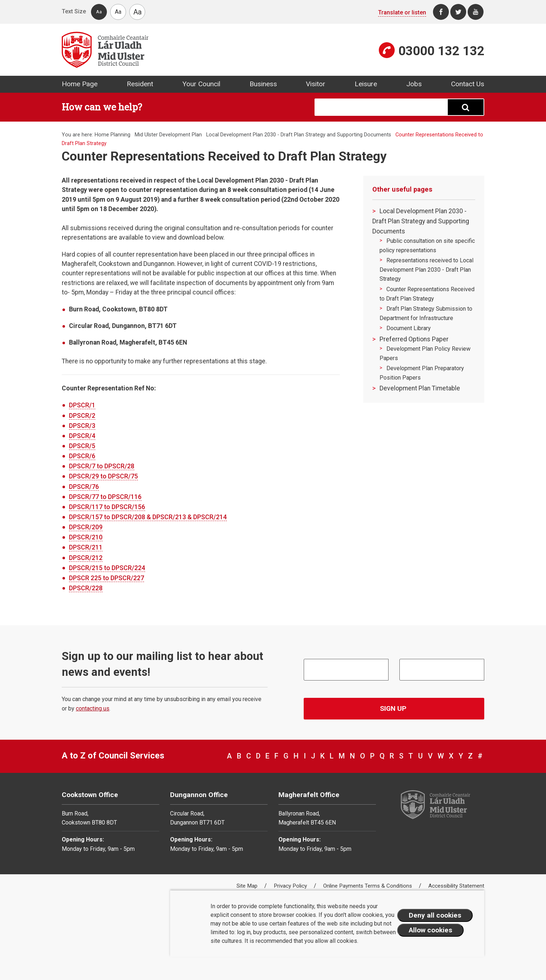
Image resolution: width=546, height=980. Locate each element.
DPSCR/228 (86, 588)
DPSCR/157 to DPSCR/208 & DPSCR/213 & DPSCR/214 (148, 517)
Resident (140, 84)
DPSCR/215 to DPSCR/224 (107, 568)
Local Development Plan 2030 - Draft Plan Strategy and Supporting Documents (299, 135)
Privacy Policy (291, 886)
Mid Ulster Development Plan (168, 135)
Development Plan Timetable (420, 388)
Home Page (80, 84)
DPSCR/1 (82, 405)
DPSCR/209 (86, 527)
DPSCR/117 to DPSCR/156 (107, 507)
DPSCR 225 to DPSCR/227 (107, 578)
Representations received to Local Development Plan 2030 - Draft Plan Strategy (426, 270)
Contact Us (468, 84)
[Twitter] (458, 12)
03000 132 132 (441, 51)
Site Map (248, 886)
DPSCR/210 (86, 537)
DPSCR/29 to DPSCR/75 (103, 476)
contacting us (93, 708)
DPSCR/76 (84, 487)
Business (263, 84)
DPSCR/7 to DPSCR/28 (102, 466)
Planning (120, 135)
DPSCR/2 (82, 416)
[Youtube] (476, 12)
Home (102, 135)
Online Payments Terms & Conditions (368, 886)
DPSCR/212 (86, 558)
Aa (99, 12)
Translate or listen (402, 12)
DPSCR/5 (82, 446)
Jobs (414, 84)
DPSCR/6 (82, 456)
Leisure (366, 84)
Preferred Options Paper (414, 339)
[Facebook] (441, 12)
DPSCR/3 (82, 426)
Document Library (409, 328)
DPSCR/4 (82, 436)
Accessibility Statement (456, 886)
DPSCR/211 (86, 547)
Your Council (201, 84)
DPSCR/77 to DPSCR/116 (105, 497)
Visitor (316, 84)
